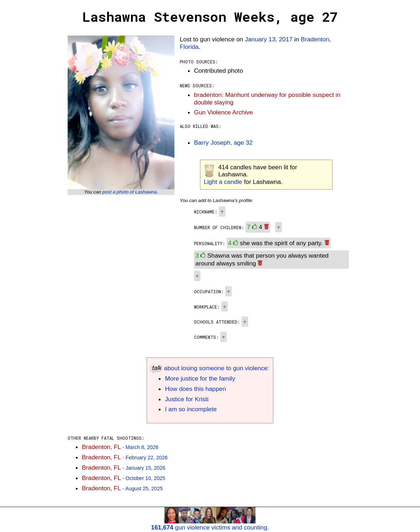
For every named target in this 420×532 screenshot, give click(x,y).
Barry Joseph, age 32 (223, 143)
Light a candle (223, 182)
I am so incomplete (191, 409)
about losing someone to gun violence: (210, 368)
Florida (189, 47)
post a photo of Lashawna (130, 192)
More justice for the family (200, 378)
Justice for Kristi (187, 399)
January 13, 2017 (269, 39)
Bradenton (315, 39)
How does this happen (195, 389)
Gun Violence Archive (223, 112)
